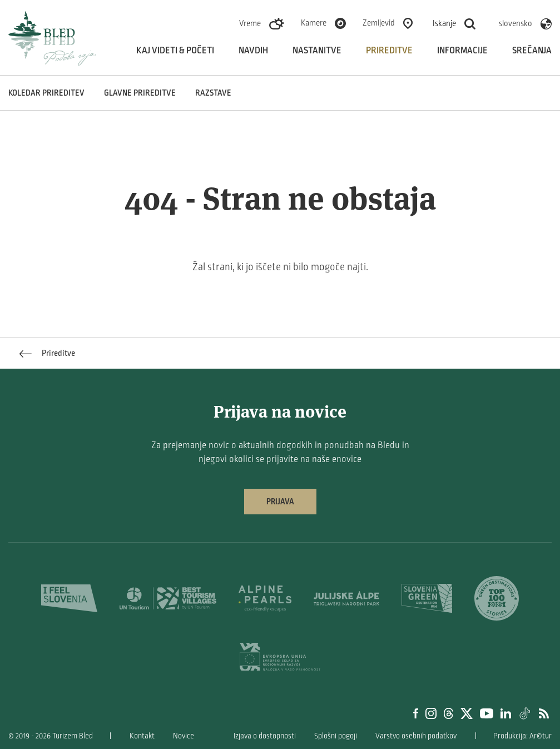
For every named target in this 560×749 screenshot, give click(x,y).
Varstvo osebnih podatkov (416, 736)
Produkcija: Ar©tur (522, 736)
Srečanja (532, 51)
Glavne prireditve (140, 93)
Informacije (462, 51)
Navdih (253, 51)
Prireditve (389, 51)
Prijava (280, 502)
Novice (184, 736)
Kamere (314, 23)
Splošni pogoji (336, 736)
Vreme (250, 23)
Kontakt (142, 736)
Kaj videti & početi (175, 51)
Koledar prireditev (46, 93)
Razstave (213, 93)
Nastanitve (317, 51)
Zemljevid (379, 23)
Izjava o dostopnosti (265, 736)
